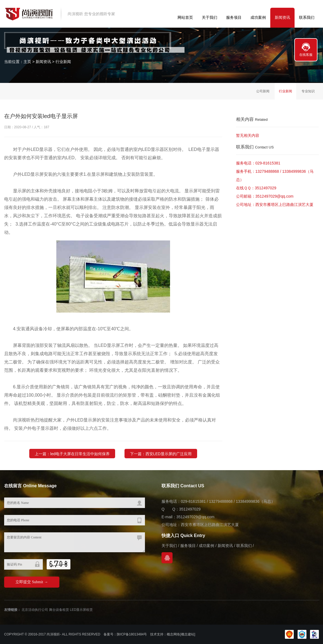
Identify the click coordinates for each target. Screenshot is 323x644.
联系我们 (307, 17)
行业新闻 (63, 62)
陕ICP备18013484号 (132, 634)
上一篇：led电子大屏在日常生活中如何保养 (72, 461)
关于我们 (210, 17)
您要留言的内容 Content (75, 542)
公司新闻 (263, 91)
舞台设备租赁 (59, 610)
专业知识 (308, 91)
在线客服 (306, 55)
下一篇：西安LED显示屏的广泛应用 (161, 461)
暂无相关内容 (248, 135)
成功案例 (258, 17)
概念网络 (173, 634)
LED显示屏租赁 (81, 610)
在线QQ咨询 (167, 558)
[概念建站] (188, 634)
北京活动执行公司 (35, 610)
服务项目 (234, 17)
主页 (27, 62)
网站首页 (185, 17)
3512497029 (266, 188)
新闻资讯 (282, 17)
